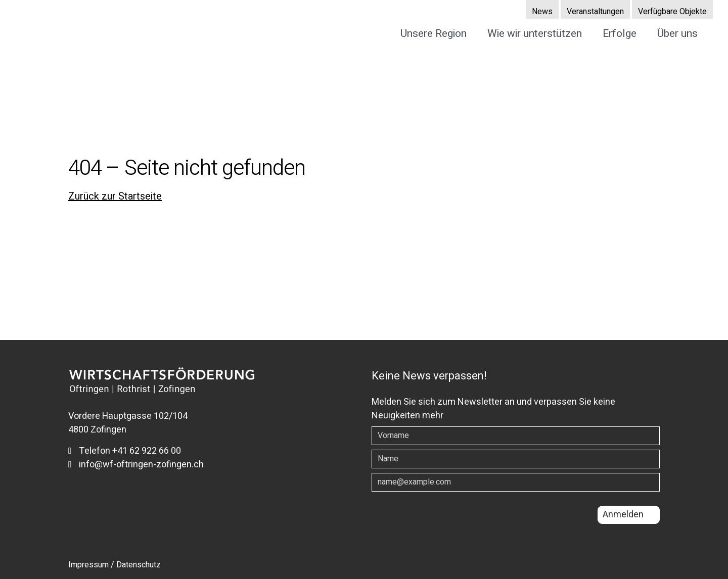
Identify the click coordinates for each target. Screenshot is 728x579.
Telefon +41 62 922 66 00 (125, 451)
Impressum (88, 565)
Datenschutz (139, 565)
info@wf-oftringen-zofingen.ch (136, 465)
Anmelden (623, 515)
